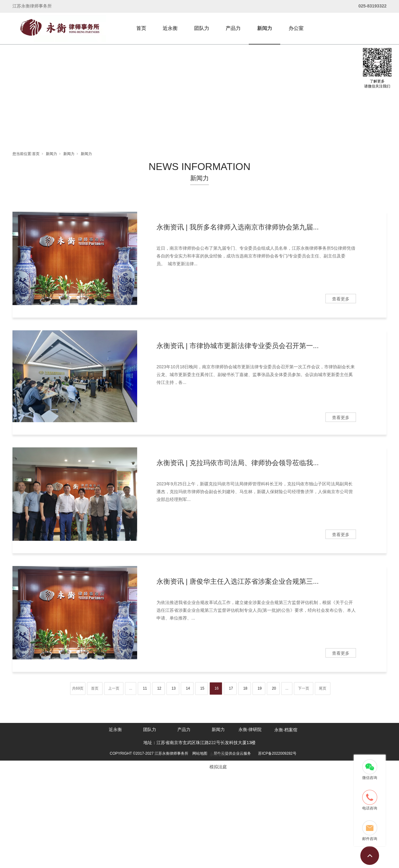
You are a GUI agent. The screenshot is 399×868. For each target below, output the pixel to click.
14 (188, 688)
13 (173, 688)
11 (145, 688)
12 (159, 688)
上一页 (114, 688)
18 (245, 688)
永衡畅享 (218, 754)
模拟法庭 (218, 767)
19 (260, 688)
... (131, 688)
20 (274, 688)
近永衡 (170, 28)
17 (231, 688)
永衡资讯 (218, 742)
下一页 (304, 688)
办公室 (296, 28)
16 (216, 688)
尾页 (323, 688)
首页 (141, 28)
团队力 (202, 28)
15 (202, 688)
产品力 (233, 28)
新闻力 (265, 28)
